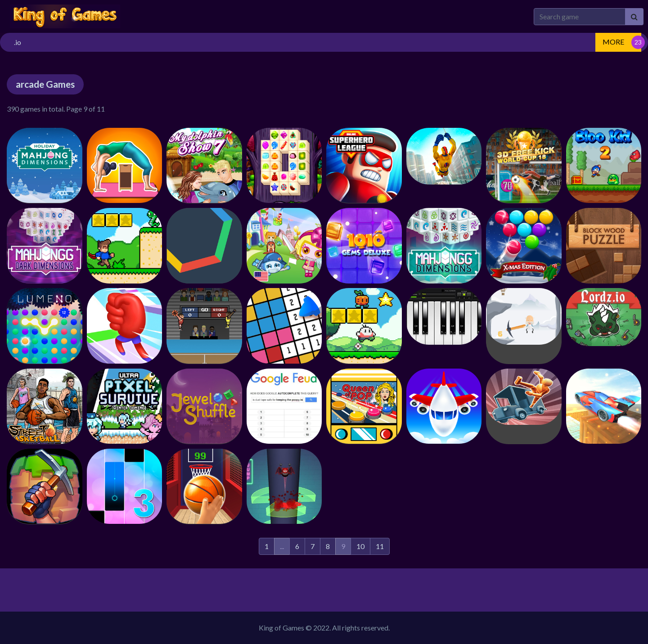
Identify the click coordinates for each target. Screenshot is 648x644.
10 (360, 546)
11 (380, 546)
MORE (613, 42)
